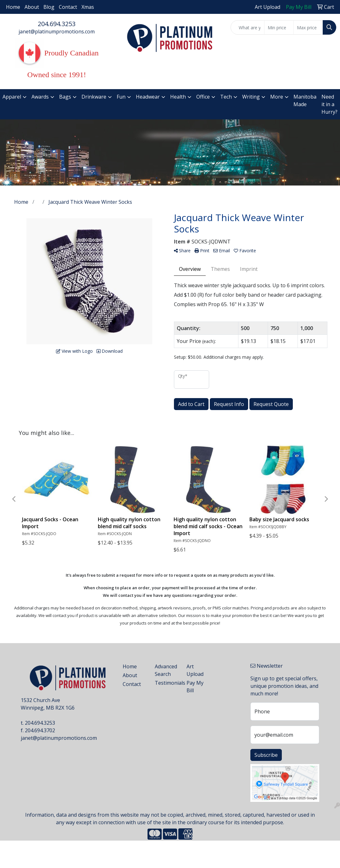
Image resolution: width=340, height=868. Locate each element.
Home (13, 7)
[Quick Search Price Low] (279, 27)
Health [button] (178, 97)
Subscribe (266, 755)
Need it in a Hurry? (329, 104)
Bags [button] (65, 97)
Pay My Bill (195, 687)
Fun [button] (121, 97)
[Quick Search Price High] (308, 27)
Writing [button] (251, 97)
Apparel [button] (12, 97)
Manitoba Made (305, 100)
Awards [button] (40, 97)
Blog (49, 7)
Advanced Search (166, 670)
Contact (68, 7)
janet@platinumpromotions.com (57, 31)
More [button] (277, 97)
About (32, 7)
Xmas (88, 7)
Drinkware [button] (94, 97)
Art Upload (195, 670)
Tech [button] (226, 97)
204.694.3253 (57, 24)
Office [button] (203, 97)
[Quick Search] (248, 27)
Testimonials (167, 683)
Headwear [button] (148, 97)
